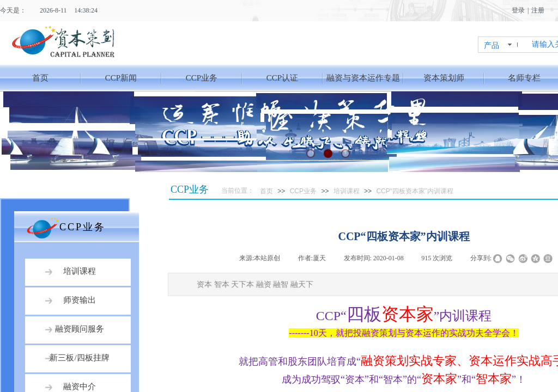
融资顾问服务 (80, 329)
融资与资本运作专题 (363, 78)
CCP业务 (202, 78)
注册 (538, 10)
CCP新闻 (121, 78)
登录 (518, 10)
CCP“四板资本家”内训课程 (414, 191)
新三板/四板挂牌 (79, 358)
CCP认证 (282, 78)
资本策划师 (444, 78)
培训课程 (347, 191)
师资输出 (80, 300)
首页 (40, 78)
